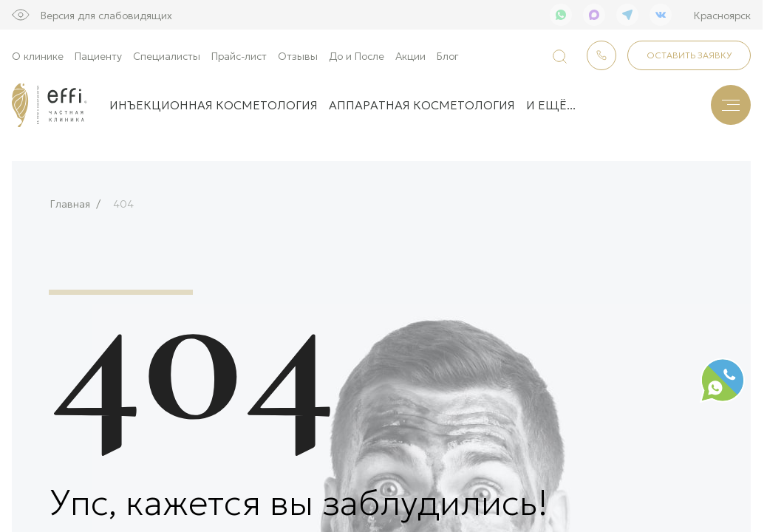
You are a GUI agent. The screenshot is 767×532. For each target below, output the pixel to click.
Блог (448, 55)
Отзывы (298, 55)
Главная (70, 199)
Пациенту (98, 55)
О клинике (38, 55)
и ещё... (551, 105)
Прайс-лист (239, 55)
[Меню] (731, 105)
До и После (357, 55)
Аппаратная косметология (422, 105)
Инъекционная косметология (214, 105)
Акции (410, 55)
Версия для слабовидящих (106, 15)
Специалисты (167, 55)
